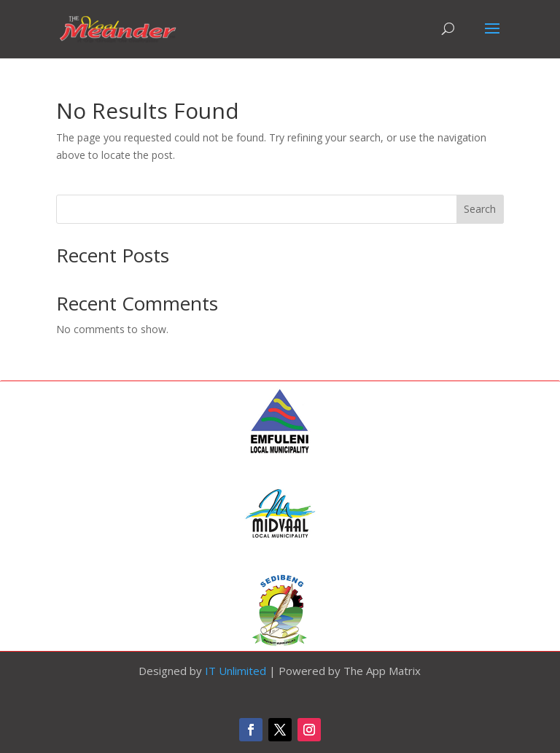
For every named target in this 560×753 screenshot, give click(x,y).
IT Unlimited (236, 671)
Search (480, 209)
